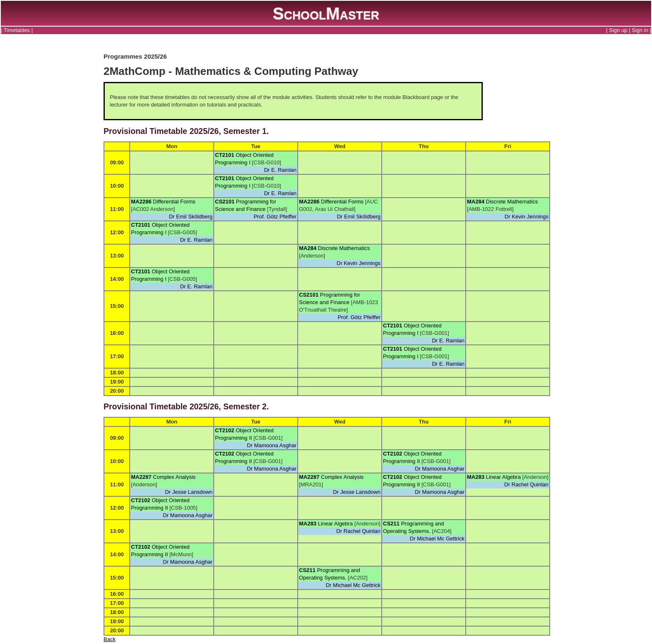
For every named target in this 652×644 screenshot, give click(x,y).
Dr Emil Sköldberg (191, 217)
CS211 (391, 524)
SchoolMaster (326, 13)
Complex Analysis (174, 477)
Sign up (618, 30)
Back (110, 639)
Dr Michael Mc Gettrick (437, 539)
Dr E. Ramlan (280, 170)
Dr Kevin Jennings (527, 217)
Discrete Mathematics (512, 202)
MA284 (476, 202)
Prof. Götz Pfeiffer (275, 217)
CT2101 (225, 155)
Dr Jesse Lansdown (189, 492)
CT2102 (225, 430)
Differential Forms (174, 202)
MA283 (476, 477)
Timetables (17, 30)
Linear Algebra (504, 477)
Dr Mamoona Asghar (272, 445)
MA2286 (141, 202)
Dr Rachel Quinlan (526, 484)
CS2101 (225, 202)
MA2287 (141, 477)
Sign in (640, 30)
